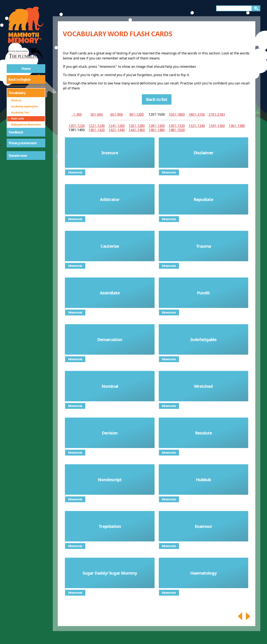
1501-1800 (177, 114)
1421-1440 (117, 130)
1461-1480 (157, 130)
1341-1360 (217, 126)
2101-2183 (217, 114)
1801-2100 (197, 114)
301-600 (97, 114)
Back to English (19, 79)
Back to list (157, 99)
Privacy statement (23, 143)
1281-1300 (157, 126)
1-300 (77, 114)
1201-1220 (77, 126)
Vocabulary (17, 93)
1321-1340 (197, 126)
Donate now (18, 156)
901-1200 (137, 114)
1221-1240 (97, 126)
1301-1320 (177, 126)
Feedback (16, 132)
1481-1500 (177, 130)
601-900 (117, 114)
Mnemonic (75, 172)
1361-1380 (237, 126)
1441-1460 (137, 130)
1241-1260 (117, 126)
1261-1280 (137, 126)
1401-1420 (97, 130)
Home (26, 69)
